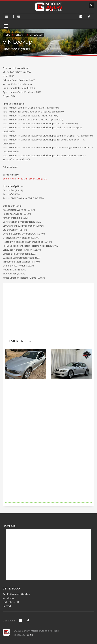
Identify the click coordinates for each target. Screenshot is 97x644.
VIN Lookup (36, 35)
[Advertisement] (48, 309)
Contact (7, 606)
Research (20, 35)
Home (7, 35)
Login (30, 635)
